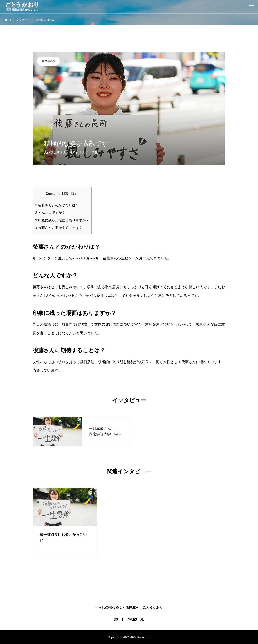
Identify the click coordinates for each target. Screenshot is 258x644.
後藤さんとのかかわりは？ (57, 205)
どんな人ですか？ (50, 213)
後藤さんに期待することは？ (59, 228)
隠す (75, 194)
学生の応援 (49, 61)
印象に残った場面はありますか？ (62, 220)
